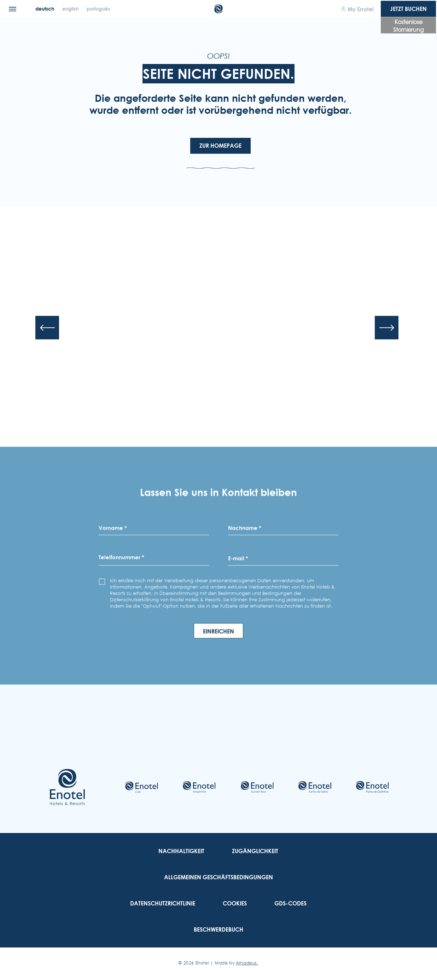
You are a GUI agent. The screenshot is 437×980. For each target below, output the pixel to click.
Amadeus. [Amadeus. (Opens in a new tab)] (247, 963)
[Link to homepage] (67, 787)
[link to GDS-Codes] (290, 903)
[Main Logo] (219, 9)
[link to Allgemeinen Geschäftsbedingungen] (218, 877)
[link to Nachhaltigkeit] (181, 851)
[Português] (98, 9)
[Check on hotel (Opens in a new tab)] (141, 787)
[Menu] (13, 9)
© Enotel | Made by (218, 963)
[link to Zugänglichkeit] (255, 851)
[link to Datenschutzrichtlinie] (163, 903)
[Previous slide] (47, 328)
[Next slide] (387, 328)
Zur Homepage (220, 146)
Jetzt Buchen (408, 9)
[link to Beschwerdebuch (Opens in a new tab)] (218, 929)
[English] (71, 9)
